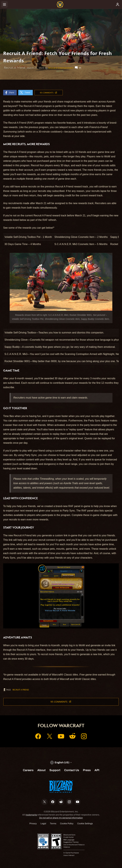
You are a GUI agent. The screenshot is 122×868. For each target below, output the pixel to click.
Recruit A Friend (21, 690)
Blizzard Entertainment (61, 68)
